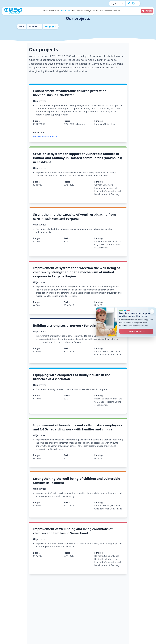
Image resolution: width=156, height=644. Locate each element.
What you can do (91, 11)
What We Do (65, 11)
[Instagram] (133, 3)
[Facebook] (129, 3)
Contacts (116, 11)
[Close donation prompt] (152, 311)
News (101, 11)
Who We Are (54, 11)
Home (46, 11)
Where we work (77, 11)
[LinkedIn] (138, 3)
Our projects (51, 26)
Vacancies (108, 11)
